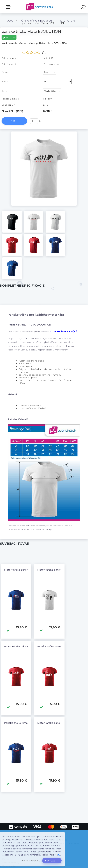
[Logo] (39, 7)
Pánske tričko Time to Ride (21, 723)
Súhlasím (52, 861)
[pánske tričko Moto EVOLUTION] (44, 133)
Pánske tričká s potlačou (36, 21)
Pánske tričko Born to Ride (54, 646)
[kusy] (34, 121)
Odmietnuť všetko (30, 861)
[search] (84, 7)
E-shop (9, 7)
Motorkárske (67, 21)
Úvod (10, 21)
